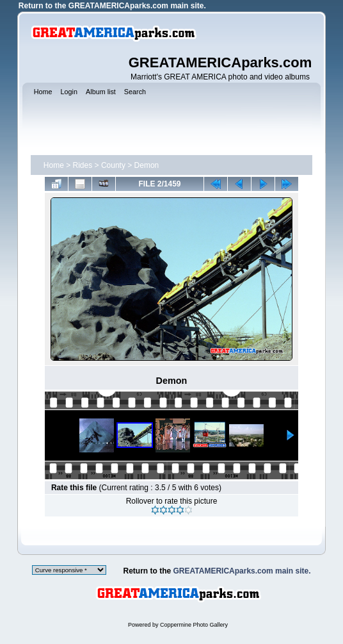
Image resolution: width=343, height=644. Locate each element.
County (113, 165)
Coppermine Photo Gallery (194, 625)
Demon (147, 165)
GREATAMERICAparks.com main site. (137, 6)
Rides (83, 165)
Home (54, 165)
